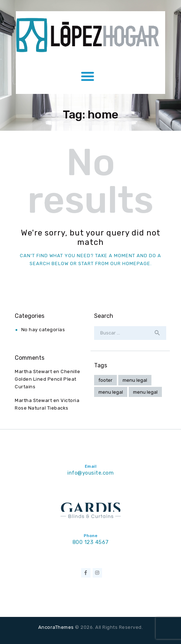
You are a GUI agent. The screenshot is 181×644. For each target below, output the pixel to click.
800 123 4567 (91, 542)
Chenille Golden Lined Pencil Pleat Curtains (47, 379)
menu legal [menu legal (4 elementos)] (135, 380)
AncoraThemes (56, 627)
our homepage (130, 263)
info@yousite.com (90, 473)
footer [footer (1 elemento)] (105, 380)
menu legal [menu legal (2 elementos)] (145, 392)
